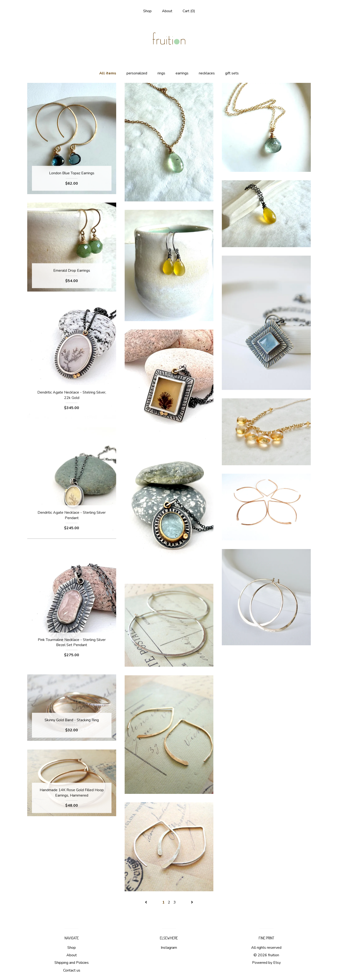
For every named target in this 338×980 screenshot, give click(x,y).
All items (108, 73)
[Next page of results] (192, 902)
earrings (182, 73)
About (167, 11)
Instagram (169, 948)
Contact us (72, 970)
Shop (147, 11)
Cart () (189, 11)
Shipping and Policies (72, 963)
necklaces (207, 73)
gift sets (232, 73)
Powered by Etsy (266, 963)
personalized (137, 73)
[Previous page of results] (146, 902)
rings (161, 73)
